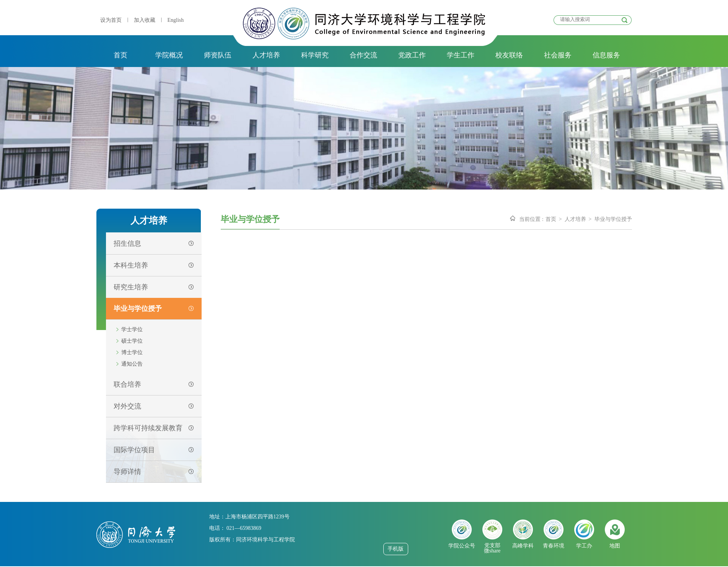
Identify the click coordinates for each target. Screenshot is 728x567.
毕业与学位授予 (613, 219)
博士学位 (132, 352)
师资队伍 (218, 55)
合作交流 (363, 55)
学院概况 (169, 55)
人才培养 (266, 55)
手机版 (396, 549)
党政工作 (412, 55)
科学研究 (315, 55)
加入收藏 (145, 20)
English (176, 20)
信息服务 (606, 55)
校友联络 (509, 55)
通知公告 (132, 364)
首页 (121, 55)
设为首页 (111, 20)
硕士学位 (132, 341)
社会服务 (558, 55)
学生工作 (461, 55)
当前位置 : (531, 219)
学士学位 (132, 329)
